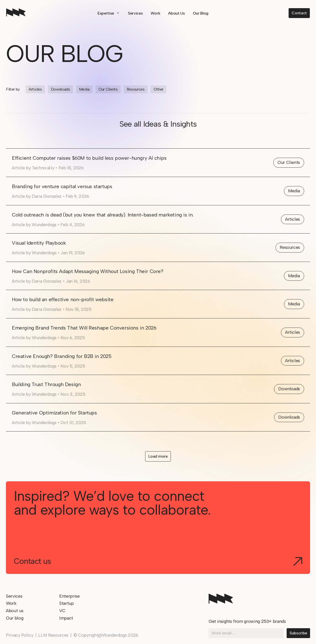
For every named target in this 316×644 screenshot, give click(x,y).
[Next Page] (158, 456)
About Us (176, 13)
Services (135, 13)
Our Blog (201, 13)
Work (155, 13)
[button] (109, 13)
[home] (16, 13)
